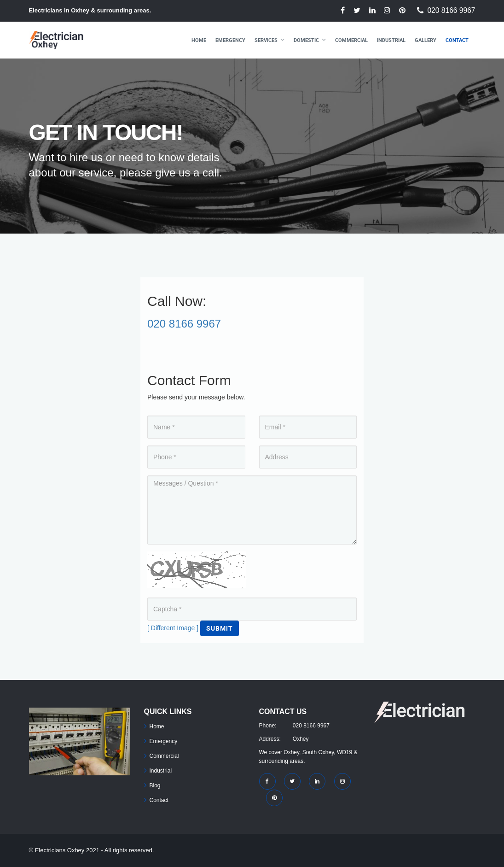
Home (199, 40)
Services (266, 40)
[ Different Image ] (173, 628)
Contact (457, 40)
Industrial (391, 40)
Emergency (230, 40)
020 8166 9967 (451, 10)
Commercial (351, 40)
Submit (220, 628)
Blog (155, 785)
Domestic (306, 40)
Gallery (426, 40)
